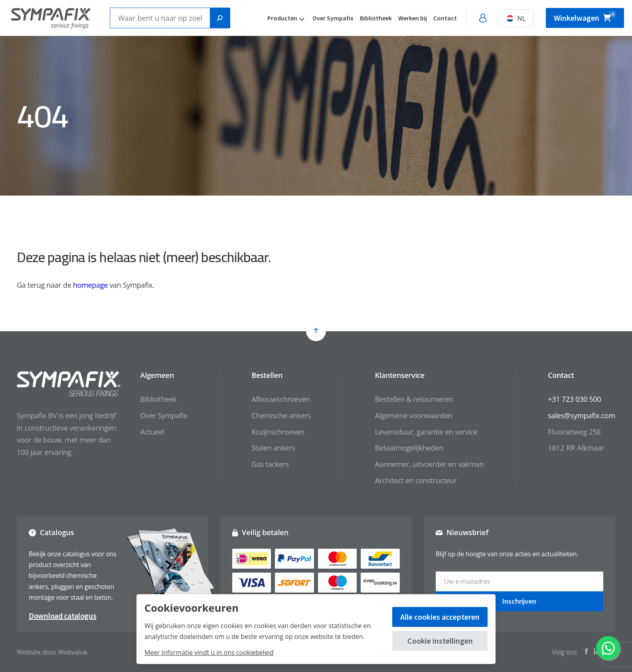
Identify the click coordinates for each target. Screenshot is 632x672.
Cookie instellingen (440, 641)
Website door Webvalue (52, 652)
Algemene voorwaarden (414, 415)
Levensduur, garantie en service (426, 432)
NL (516, 18)
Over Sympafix (333, 18)
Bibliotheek (376, 18)
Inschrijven (519, 601)
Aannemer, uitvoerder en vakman (429, 464)
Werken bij (413, 18)
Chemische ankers (281, 415)
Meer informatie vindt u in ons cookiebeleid (209, 652)
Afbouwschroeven (280, 399)
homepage (90, 285)
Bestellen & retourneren (414, 399)
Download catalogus (63, 616)
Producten (282, 18)
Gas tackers (270, 464)
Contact (445, 18)
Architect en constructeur (416, 480)
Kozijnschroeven (278, 432)
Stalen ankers (273, 448)
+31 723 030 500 (574, 399)
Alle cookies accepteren (440, 617)
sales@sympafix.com (582, 415)
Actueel (152, 432)
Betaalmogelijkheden (409, 448)
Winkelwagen (585, 17)
